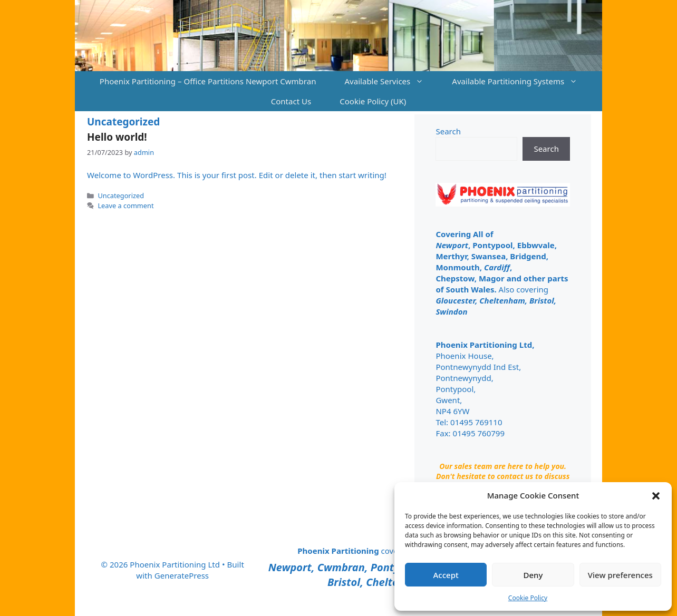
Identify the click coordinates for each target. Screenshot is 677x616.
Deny (533, 575)
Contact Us (291, 101)
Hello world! (117, 137)
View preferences (620, 575)
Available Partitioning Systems (522, 81)
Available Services (391, 81)
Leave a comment (125, 206)
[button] (656, 496)
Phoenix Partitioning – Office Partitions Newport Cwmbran (208, 81)
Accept (446, 575)
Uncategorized (121, 195)
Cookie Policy (528, 598)
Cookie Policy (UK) (373, 101)
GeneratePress (182, 575)
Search (448, 131)
